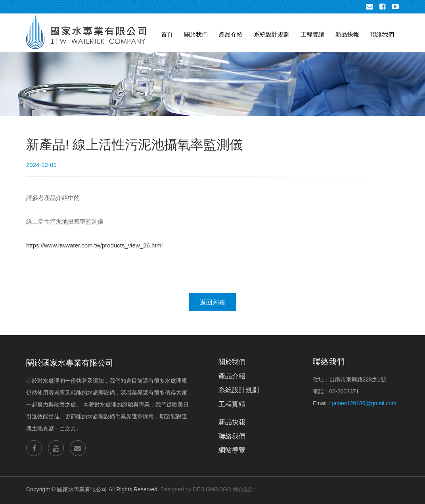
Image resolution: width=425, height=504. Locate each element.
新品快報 (347, 34)
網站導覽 (232, 450)
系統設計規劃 (272, 34)
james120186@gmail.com (364, 403)
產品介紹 (231, 34)
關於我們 (196, 34)
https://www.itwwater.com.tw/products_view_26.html (94, 245)
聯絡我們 (382, 34)
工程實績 (312, 34)
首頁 (167, 34)
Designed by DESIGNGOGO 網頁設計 (208, 489)
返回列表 (212, 302)
